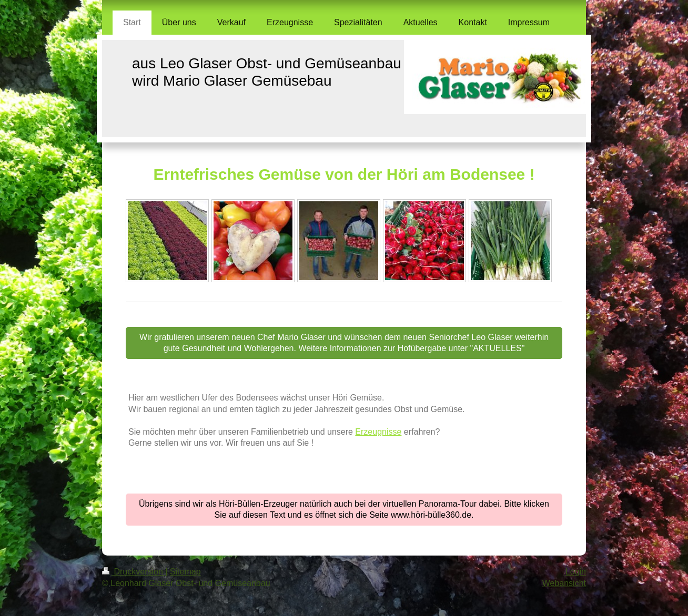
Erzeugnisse (378, 432)
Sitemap (185, 572)
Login (576, 572)
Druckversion (134, 572)
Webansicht (564, 583)
